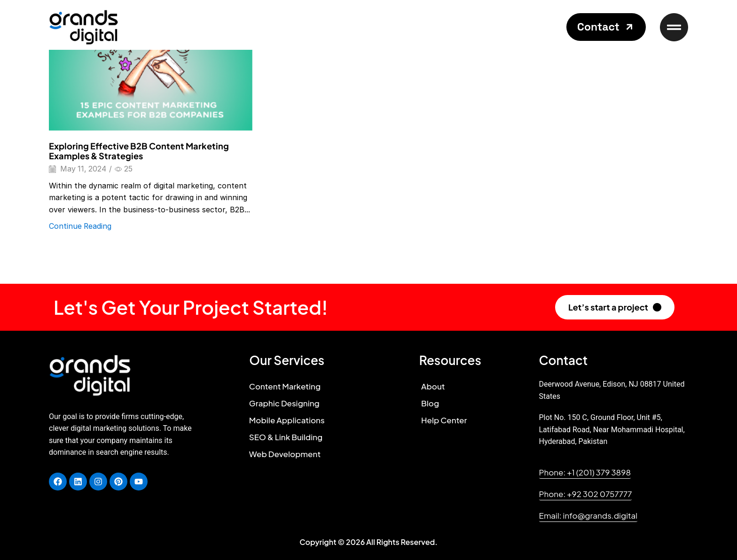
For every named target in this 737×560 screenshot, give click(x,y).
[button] (606, 27)
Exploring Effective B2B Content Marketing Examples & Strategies (139, 151)
